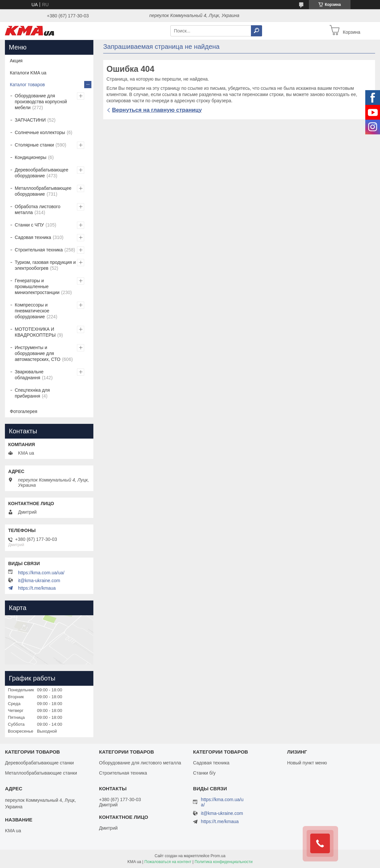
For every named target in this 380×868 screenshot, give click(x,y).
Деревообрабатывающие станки (39, 763)
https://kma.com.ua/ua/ (41, 573)
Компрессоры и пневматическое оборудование (32, 311)
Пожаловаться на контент (168, 862)
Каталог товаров (27, 85)
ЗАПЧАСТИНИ (30, 120)
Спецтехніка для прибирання (32, 393)
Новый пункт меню (307, 763)
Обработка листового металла (38, 209)
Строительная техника (39, 250)
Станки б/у (204, 773)
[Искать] (256, 31)
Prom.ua (218, 856)
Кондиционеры (31, 157)
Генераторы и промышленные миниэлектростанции (37, 286)
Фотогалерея (24, 411)
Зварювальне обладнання (29, 375)
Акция (16, 61)
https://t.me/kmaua (37, 588)
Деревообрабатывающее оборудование (41, 173)
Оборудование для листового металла (140, 763)
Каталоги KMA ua (28, 73)
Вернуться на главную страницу (157, 110)
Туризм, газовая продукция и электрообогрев (45, 265)
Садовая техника (33, 237)
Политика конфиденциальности (224, 862)
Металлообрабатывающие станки (41, 773)
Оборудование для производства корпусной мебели (41, 102)
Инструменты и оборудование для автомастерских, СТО (38, 353)
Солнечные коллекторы (40, 132)
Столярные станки (34, 145)
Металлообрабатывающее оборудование (43, 191)
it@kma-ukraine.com (39, 581)
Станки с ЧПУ (29, 225)
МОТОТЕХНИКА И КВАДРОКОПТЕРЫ (35, 332)
